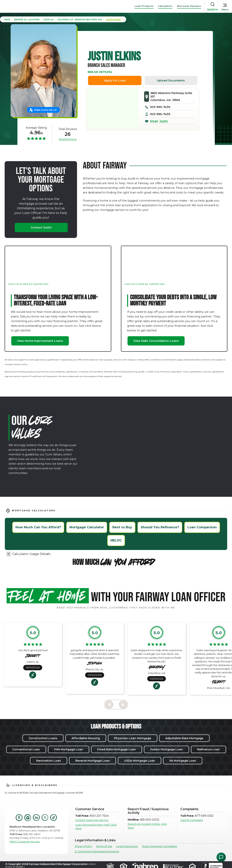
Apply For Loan (115, 80)
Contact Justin (41, 227)
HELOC (116, 540)
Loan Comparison (202, 527)
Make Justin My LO (45, 110)
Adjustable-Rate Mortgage (184, 738)
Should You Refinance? (160, 527)
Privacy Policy (83, 846)
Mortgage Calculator (87, 527)
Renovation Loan (49, 761)
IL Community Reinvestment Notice (97, 851)
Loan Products (144, 6)
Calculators (165, 6)
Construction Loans (43, 738)
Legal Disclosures (127, 846)
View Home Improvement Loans (40, 341)
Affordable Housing (86, 738)
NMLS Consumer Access (25, 842)
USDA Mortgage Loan (140, 761)
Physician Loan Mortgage (133, 738)
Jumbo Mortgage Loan (167, 749)
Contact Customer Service (92, 820)
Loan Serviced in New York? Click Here (96, 827)
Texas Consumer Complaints (159, 846)
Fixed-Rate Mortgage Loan (117, 749)
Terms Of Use (104, 846)
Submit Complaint (192, 820)
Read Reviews (68, 139)
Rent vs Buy (122, 527)
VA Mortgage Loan (183, 761)
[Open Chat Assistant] (221, 857)
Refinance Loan (208, 749)
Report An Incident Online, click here (147, 826)
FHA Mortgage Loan (69, 749)
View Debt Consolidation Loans (156, 341)
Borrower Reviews (189, 6)
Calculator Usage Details (31, 554)
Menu (225, 10)
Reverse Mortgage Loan (92, 761)
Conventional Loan (26, 749)
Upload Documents (171, 80)
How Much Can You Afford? (38, 527)
